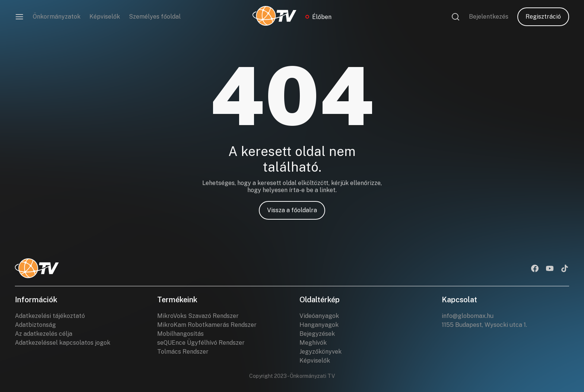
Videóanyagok (319, 316)
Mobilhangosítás (180, 334)
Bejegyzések (317, 334)
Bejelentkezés (489, 17)
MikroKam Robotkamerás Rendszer (207, 325)
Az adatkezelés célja (44, 334)
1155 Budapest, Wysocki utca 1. (484, 325)
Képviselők (105, 17)
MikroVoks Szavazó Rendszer (198, 316)
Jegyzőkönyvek (320, 352)
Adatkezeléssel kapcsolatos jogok (63, 343)
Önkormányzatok (57, 17)
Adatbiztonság (35, 325)
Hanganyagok (319, 325)
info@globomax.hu (468, 316)
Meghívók (313, 343)
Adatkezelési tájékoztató (50, 316)
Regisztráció (543, 17)
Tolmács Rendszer (183, 352)
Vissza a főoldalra (292, 210)
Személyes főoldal (155, 17)
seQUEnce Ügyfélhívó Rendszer (201, 343)
